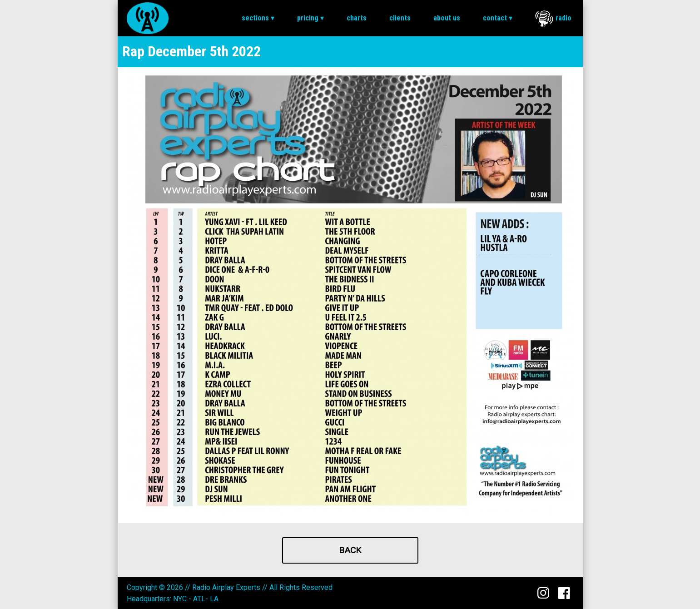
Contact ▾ (498, 18)
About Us (447, 18)
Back (350, 550)
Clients (400, 18)
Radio (553, 19)
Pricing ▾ (310, 18)
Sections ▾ (258, 18)
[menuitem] (258, 18)
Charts (357, 18)
